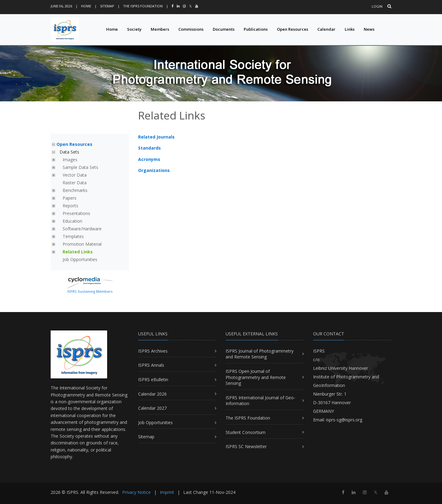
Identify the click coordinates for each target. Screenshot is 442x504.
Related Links (78, 252)
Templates (73, 236)
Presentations (76, 213)
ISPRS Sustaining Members (90, 291)
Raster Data (75, 183)
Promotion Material (82, 244)
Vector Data (75, 175)
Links (350, 29)
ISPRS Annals (151, 365)
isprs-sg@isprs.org (344, 420)
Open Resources (293, 29)
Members (160, 29)
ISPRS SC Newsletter (246, 446)
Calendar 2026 (152, 394)
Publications (256, 29)
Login (377, 6)
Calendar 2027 (152, 408)
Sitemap (107, 6)
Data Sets (69, 152)
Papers (70, 198)
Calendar (326, 29)
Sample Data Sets (80, 167)
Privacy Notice (136, 492)
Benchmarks (75, 190)
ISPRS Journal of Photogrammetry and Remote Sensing (260, 354)
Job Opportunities (80, 259)
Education (72, 221)
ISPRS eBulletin (153, 379)
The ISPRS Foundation (143, 6)
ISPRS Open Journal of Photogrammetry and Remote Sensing (256, 377)
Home (86, 6)
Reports (70, 206)
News (369, 29)
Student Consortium (246, 432)
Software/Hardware (82, 229)
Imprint (167, 492)
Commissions (191, 29)
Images (70, 160)
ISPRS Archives (153, 351)
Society (134, 29)
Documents (224, 29)
